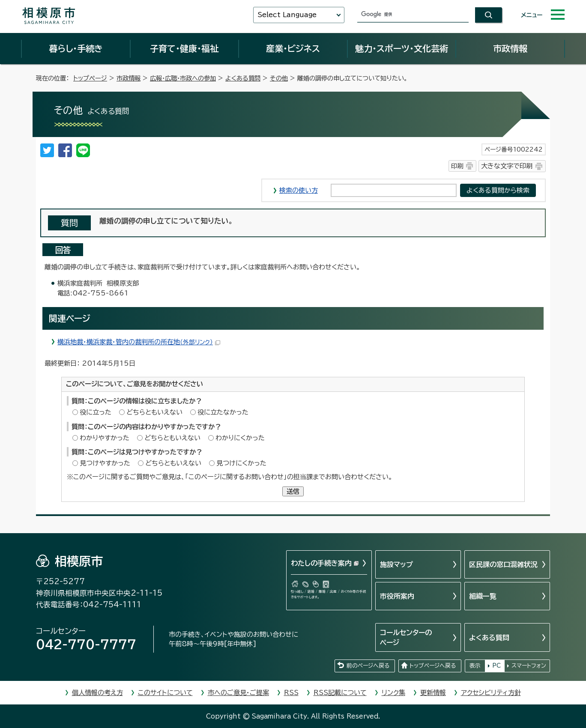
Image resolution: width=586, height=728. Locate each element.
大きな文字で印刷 (507, 166)
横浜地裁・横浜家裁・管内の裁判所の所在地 (139, 342)
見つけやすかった (105, 463)
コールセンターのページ (406, 637)
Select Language (287, 15)
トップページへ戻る (433, 666)
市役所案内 (397, 596)
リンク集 (393, 693)
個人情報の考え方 (97, 693)
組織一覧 (483, 596)
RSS (291, 693)
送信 (293, 491)
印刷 (457, 166)
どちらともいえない (154, 412)
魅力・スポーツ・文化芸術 (402, 48)
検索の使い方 (299, 190)
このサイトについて (165, 693)
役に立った (96, 412)
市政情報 (510, 48)
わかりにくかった (240, 438)
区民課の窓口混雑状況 (503, 564)
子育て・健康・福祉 (184, 48)
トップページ (90, 78)
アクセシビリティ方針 (491, 693)
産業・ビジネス (293, 48)
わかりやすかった (105, 438)
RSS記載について (340, 693)
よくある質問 (243, 78)
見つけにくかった (241, 463)
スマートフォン (529, 666)
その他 (279, 78)
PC (496, 666)
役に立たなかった (223, 412)
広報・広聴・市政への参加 (183, 78)
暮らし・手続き (76, 48)
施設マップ (396, 564)
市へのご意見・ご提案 (238, 693)
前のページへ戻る (368, 666)
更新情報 (433, 693)
